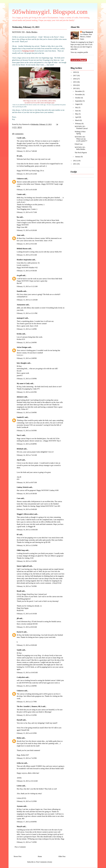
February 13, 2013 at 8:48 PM (27, 444)
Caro (19, 498)
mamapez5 (21, 318)
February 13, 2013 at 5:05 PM (27, 431)
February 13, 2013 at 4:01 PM (27, 392)
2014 (75, 85)
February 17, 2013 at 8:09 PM (27, 822)
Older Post (62, 856)
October (78, 98)
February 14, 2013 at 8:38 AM (27, 494)
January (78, 157)
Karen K (20, 632)
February (78, 124)
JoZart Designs (22, 347)
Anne (19, 235)
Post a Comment (20, 847)
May (77, 114)
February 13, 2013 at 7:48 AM (27, 151)
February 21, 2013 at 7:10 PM (27, 842)
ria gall (19, 275)
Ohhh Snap (21, 550)
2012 (75, 161)
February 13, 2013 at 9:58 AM (27, 271)
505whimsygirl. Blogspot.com (50, 12)
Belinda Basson (22, 249)
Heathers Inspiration (24, 260)
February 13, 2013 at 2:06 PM (27, 343)
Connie (19, 194)
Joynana (20, 806)
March (78, 120)
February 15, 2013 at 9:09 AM (27, 645)
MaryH (19, 826)
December (79, 91)
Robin (19, 738)
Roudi (19, 591)
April (77, 117)
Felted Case (79, 144)
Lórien (19, 786)
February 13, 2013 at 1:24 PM (27, 329)
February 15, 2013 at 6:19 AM (27, 614)
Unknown (20, 179)
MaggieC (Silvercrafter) (25, 514)
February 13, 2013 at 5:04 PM (27, 412)
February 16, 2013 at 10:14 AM (27, 781)
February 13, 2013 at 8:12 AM (27, 174)
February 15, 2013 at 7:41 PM (27, 758)
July (77, 107)
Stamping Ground (28, 51)
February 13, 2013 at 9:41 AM (27, 244)
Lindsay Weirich (23, 487)
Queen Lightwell (23, 566)
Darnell (19, 720)
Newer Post (17, 856)
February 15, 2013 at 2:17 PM (27, 702)
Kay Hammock (88, 32)
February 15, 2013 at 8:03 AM (27, 627)
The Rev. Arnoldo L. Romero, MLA (29, 706)
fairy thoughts (22, 363)
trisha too (20, 763)
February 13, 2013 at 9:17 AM (27, 212)
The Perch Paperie (81, 153)
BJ (18, 535)
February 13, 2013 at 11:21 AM (27, 286)
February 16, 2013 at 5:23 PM (27, 801)
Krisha (19, 334)
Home (40, 856)
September (79, 101)
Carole (19, 138)
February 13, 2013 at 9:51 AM (27, 255)
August (78, 104)
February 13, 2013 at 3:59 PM (27, 379)
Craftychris (21, 677)
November (79, 95)
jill (18, 618)
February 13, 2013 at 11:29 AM (27, 300)
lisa (18, 217)
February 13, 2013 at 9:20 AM (27, 230)
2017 (75, 76)
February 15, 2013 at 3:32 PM (27, 715)
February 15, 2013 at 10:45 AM (27, 673)
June (77, 111)
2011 (75, 164)
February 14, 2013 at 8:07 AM (27, 482)
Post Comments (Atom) (44, 862)
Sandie (19, 650)
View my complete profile (79, 52)
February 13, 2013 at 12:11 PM (27, 313)
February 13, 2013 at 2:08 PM (27, 358)
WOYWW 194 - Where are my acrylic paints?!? (81, 139)
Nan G (19, 435)
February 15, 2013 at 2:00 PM (27, 686)
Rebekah (20, 449)
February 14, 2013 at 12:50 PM (27, 545)
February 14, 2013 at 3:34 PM (27, 561)
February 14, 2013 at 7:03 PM (27, 586)
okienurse (20, 397)
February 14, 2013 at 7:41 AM (27, 455)
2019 (75, 72)
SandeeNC (20, 417)
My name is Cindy (23, 383)
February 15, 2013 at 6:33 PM (27, 733)
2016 (75, 79)
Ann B (19, 460)
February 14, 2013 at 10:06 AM (27, 530)
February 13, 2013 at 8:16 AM (27, 190)
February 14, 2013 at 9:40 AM (27, 509)
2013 (75, 88)
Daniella (20, 291)
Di (18, 156)
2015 (75, 82)
